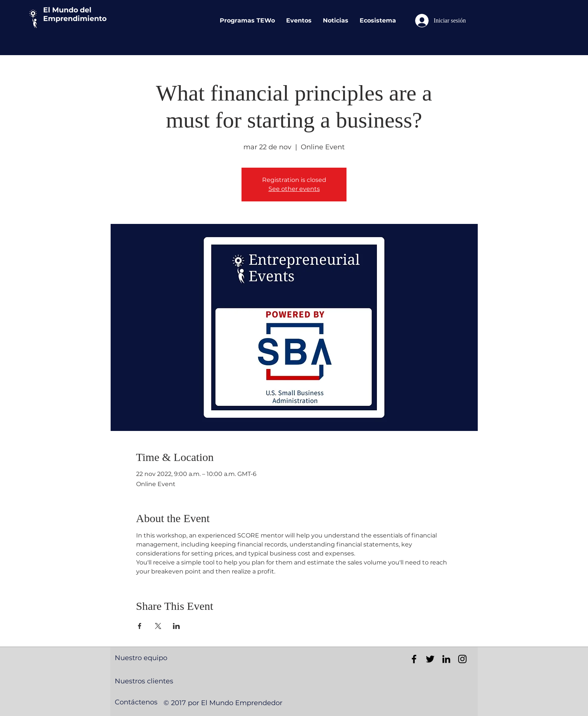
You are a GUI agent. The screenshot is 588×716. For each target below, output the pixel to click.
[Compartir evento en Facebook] (140, 626)
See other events (294, 189)
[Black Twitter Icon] (430, 659)
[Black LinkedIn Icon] (446, 659)
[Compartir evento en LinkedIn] (176, 626)
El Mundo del (67, 10)
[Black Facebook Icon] (414, 659)
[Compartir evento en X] (158, 626)
